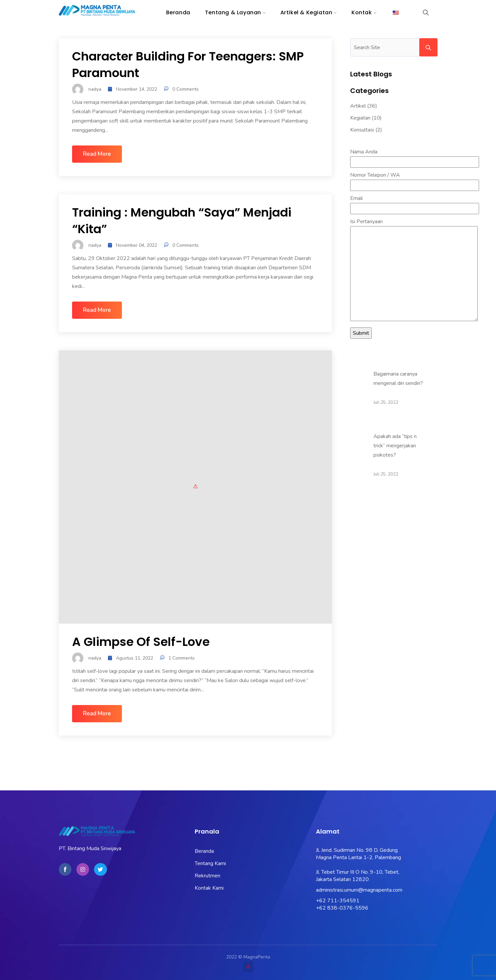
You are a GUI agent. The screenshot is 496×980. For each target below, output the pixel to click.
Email (415, 203)
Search (428, 47)
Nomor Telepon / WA (415, 180)
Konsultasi (362, 130)
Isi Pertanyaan (414, 270)
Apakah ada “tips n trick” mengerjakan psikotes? (395, 446)
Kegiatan (360, 118)
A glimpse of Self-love (141, 642)
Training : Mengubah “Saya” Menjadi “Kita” (182, 221)
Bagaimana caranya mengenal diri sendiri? (398, 379)
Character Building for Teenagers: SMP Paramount (188, 65)
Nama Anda (415, 157)
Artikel (358, 106)
